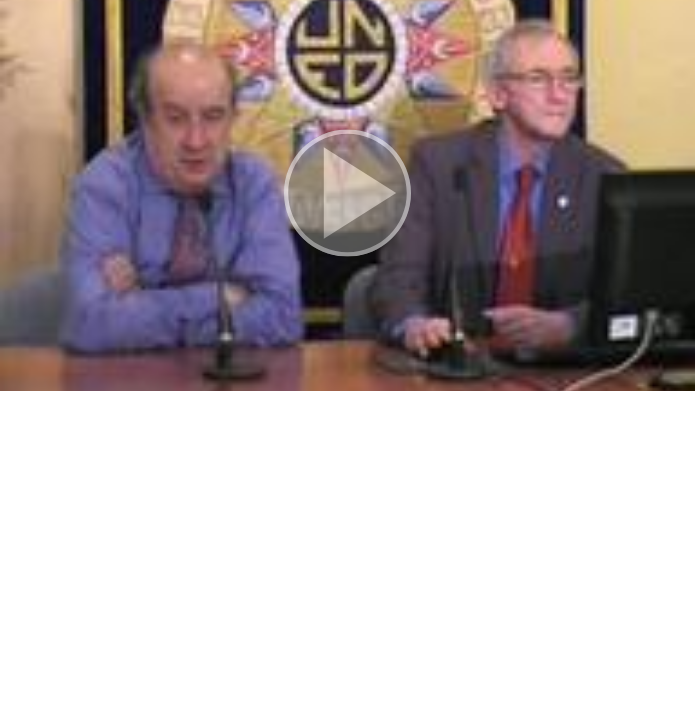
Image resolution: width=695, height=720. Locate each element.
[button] (347, 195)
